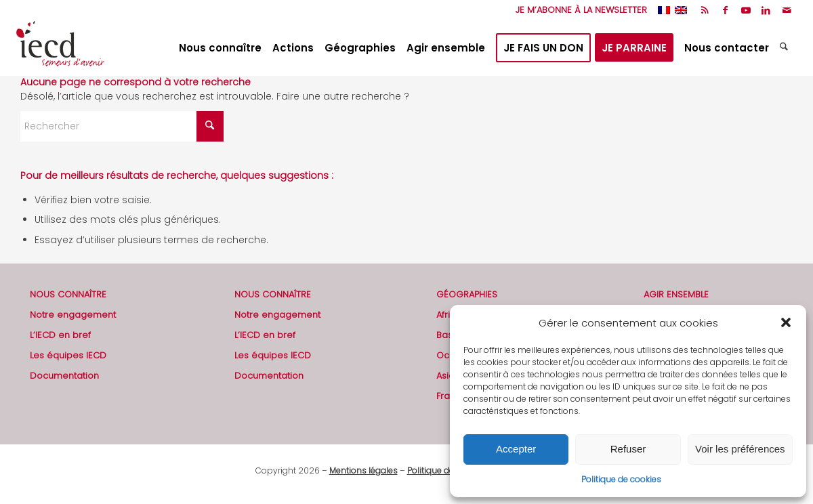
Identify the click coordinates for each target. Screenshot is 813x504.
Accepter (516, 449)
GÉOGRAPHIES (467, 294)
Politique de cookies (621, 479)
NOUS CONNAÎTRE (68, 294)
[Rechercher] (786, 48)
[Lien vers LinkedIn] (766, 10)
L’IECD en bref (60, 335)
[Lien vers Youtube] (746, 10)
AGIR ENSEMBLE (676, 294)
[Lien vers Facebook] (725, 10)
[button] (786, 322)
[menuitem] (578, 10)
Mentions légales (363, 470)
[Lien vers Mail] (787, 10)
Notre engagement (73, 315)
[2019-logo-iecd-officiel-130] (60, 48)
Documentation (64, 376)
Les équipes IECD (68, 355)
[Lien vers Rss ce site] (705, 10)
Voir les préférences (740, 449)
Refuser (628, 449)
